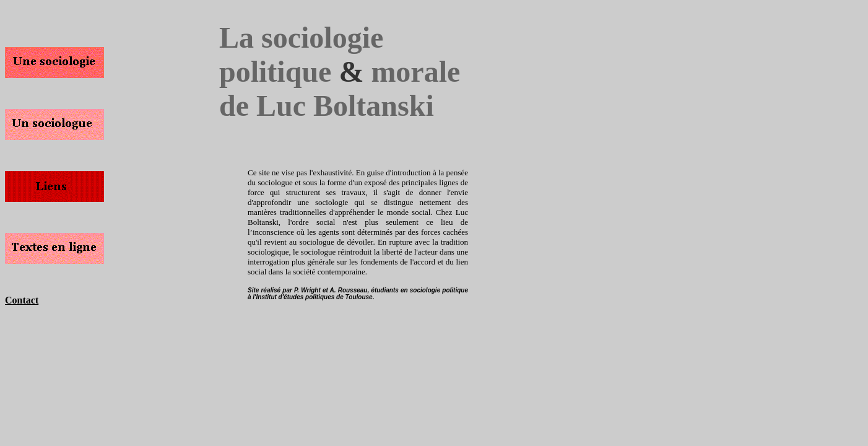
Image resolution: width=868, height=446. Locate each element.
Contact (22, 300)
